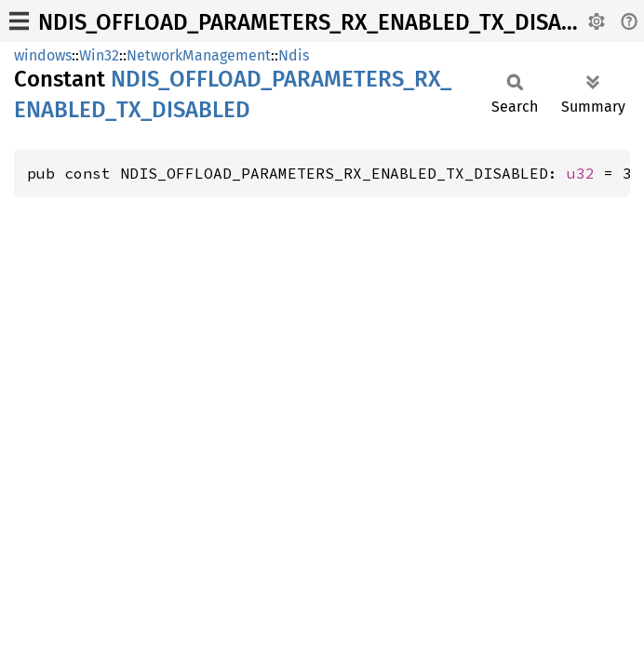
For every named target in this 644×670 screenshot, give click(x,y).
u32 (581, 173)
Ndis (294, 55)
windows (43, 55)
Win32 (99, 55)
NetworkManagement (199, 55)
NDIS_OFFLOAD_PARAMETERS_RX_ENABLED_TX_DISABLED (326, 22)
